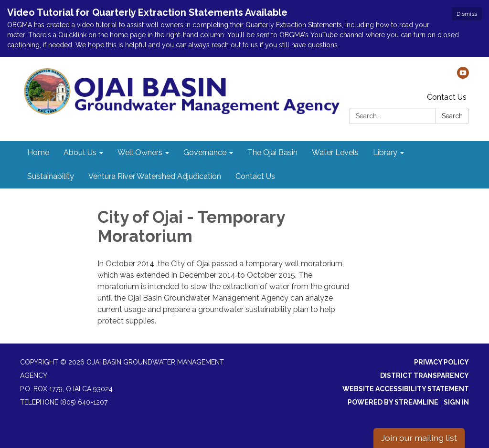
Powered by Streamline (393, 402)
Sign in (456, 402)
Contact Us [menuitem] (255, 176)
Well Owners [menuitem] (140, 152)
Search (452, 116)
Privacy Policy (441, 362)
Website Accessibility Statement (406, 389)
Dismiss (467, 14)
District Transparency (425, 375)
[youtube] (463, 76)
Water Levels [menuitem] (335, 152)
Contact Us (447, 97)
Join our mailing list (419, 438)
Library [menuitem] (385, 152)
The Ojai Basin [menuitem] (272, 152)
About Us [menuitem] (80, 152)
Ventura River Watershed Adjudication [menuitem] (155, 176)
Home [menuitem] (38, 152)
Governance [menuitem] (205, 152)
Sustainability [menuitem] (51, 176)
